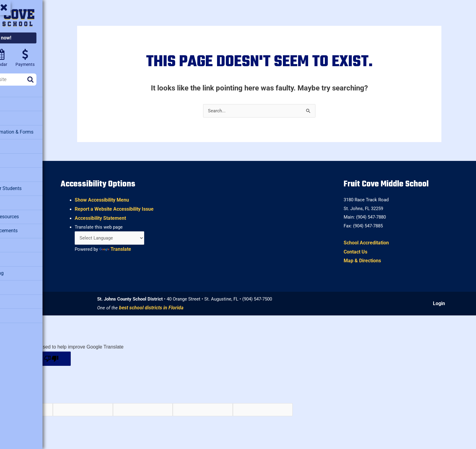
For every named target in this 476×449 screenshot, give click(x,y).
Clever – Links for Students (34, 185)
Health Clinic (19, 172)
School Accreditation (379, 242)
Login (441, 304)
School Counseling (25, 267)
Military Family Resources (32, 213)
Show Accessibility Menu (145, 198)
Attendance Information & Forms (39, 131)
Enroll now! (42, 38)
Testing (14, 308)
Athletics (15, 117)
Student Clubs (20, 295)
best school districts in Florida (191, 308)
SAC (10, 254)
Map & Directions (375, 261)
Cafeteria (15, 145)
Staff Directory (21, 281)
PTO (10, 240)
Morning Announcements (32, 226)
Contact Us (368, 252)
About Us (15, 104)
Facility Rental (20, 158)
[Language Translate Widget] (154, 237)
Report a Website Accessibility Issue (157, 207)
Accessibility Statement (143, 216)
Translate (160, 248)
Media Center (20, 199)
